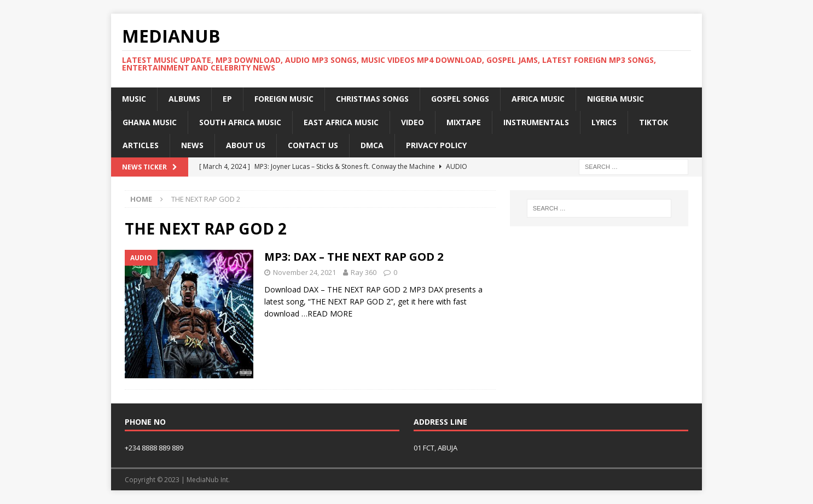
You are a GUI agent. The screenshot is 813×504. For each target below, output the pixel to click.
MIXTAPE (464, 122)
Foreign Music (284, 99)
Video (413, 122)
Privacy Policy (436, 145)
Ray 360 (364, 272)
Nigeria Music (615, 99)
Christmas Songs (372, 99)
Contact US (313, 145)
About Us (246, 145)
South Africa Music (240, 122)
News (192, 145)
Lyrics (604, 122)
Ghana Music (150, 122)
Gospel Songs (460, 99)
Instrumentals (536, 122)
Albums (184, 99)
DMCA (372, 145)
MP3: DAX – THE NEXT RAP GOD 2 (354, 257)
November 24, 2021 (304, 272)
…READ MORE (327, 313)
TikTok (654, 122)
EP (227, 99)
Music (134, 99)
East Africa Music (341, 122)
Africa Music (538, 99)
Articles (141, 145)
